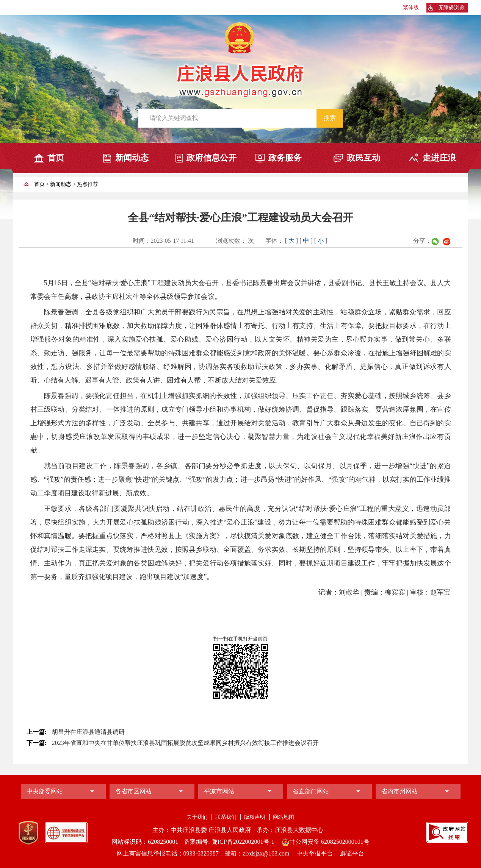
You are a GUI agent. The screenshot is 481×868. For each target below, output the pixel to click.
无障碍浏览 (451, 8)
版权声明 (255, 817)
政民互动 (363, 158)
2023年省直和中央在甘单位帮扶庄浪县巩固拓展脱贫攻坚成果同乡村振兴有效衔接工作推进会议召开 (185, 743)
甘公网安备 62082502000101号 (326, 842)
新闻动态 (132, 158)
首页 (56, 158)
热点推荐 (88, 184)
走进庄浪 (439, 158)
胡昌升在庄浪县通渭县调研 (88, 732)
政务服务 (285, 158)
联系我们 (226, 817)
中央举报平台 (315, 853)
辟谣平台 (352, 853)
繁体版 (411, 7)
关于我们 (197, 817)
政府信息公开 (212, 158)
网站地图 (284, 817)
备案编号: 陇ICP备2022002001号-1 (229, 842)
